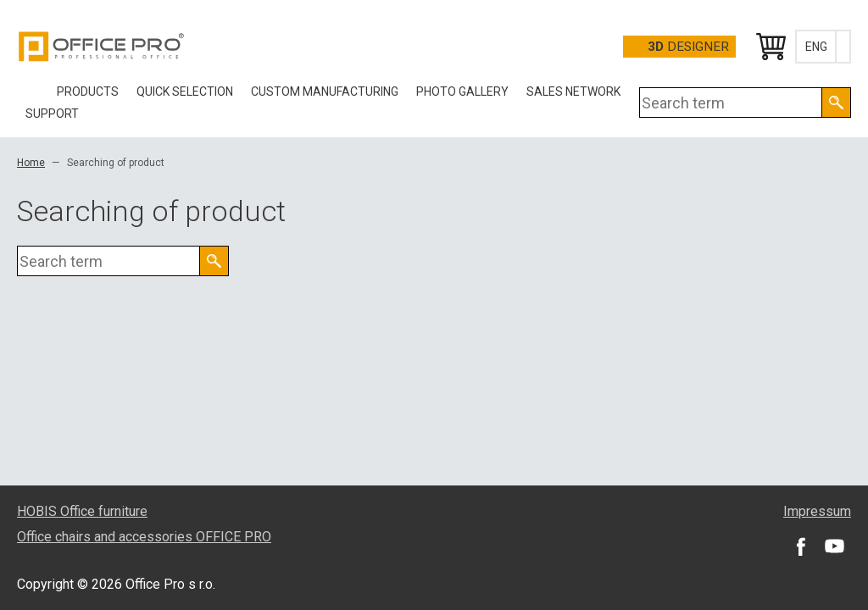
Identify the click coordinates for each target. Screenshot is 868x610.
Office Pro (102, 47)
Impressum (817, 511)
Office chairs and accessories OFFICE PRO (144, 537)
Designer (688, 47)
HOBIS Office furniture (82, 511)
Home (31, 163)
